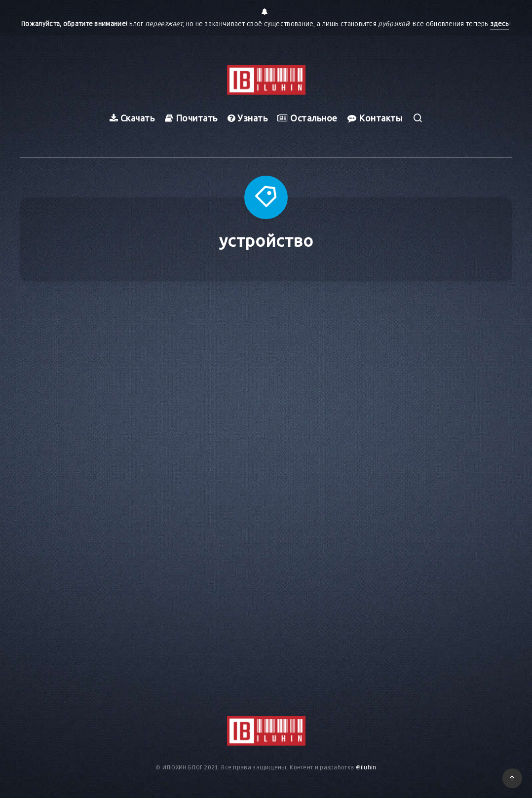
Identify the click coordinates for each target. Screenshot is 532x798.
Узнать (247, 118)
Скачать (132, 118)
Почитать (191, 118)
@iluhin (366, 768)
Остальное (307, 118)
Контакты (375, 118)
